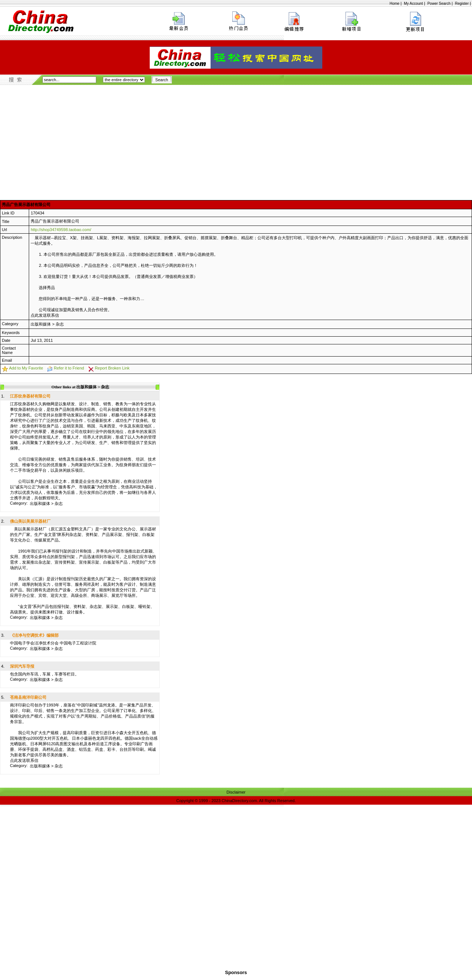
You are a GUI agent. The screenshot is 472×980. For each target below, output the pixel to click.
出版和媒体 (41, 324)
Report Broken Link (112, 368)
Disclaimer (236, 792)
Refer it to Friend (69, 368)
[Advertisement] (236, 140)
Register (462, 4)
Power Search (439, 4)
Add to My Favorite (26, 368)
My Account (413, 4)
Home (394, 4)
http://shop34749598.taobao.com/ (61, 230)
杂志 (60, 324)
